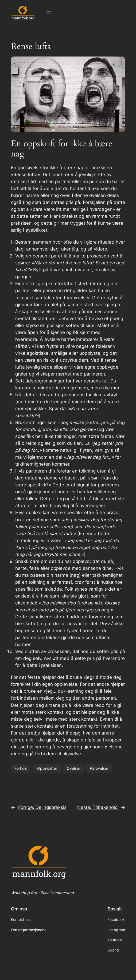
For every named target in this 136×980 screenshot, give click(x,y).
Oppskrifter (47, 768)
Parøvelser (99, 768)
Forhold (21, 768)
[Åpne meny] (49, 13)
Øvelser (73, 768)
